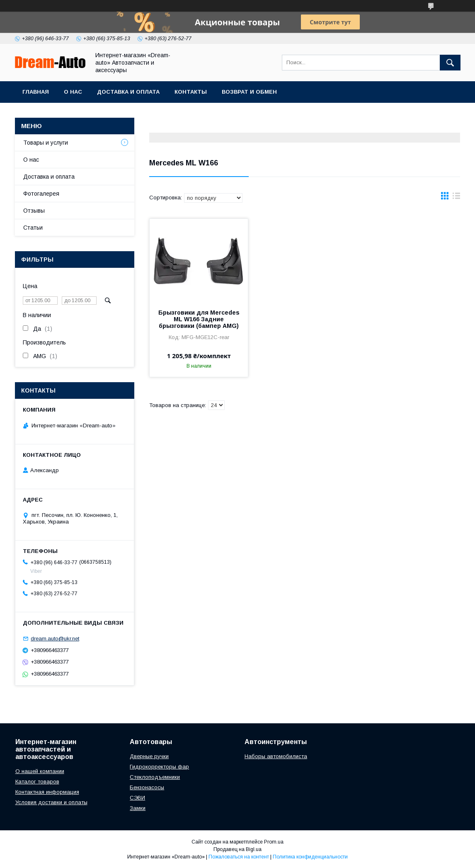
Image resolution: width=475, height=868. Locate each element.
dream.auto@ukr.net (55, 639)
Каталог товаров (37, 782)
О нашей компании (40, 771)
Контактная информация (47, 792)
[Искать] (450, 63)
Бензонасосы (147, 787)
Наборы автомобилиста (276, 756)
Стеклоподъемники (155, 777)
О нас (73, 92)
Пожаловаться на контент (239, 857)
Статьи (33, 228)
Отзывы (34, 211)
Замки (138, 808)
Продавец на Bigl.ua (237, 849)
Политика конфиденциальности (310, 857)
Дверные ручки (149, 756)
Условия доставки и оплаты (51, 802)
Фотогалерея (41, 194)
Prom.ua (274, 842)
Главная (36, 92)
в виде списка (456, 198)
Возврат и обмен (249, 92)
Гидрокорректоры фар (159, 767)
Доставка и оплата (128, 92)
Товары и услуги (46, 143)
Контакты (191, 92)
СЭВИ (137, 798)
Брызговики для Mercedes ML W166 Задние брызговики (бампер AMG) (199, 319)
